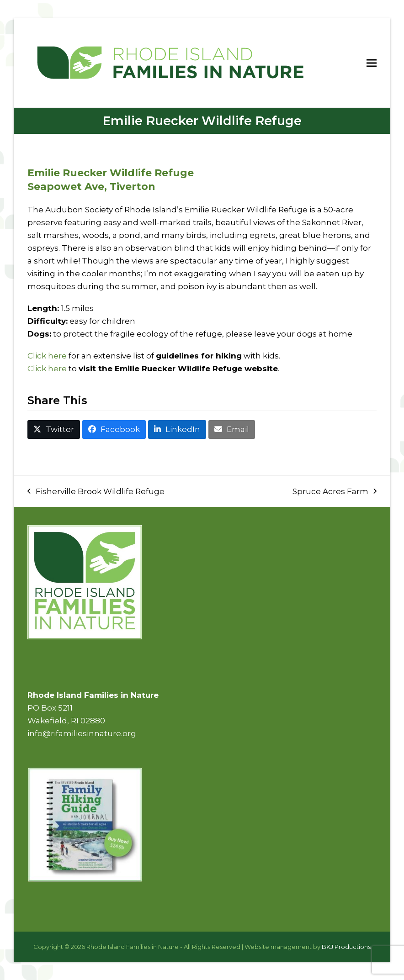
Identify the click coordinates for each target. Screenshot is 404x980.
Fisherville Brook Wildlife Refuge (96, 492)
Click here (47, 356)
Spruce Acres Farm (335, 492)
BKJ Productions (346, 947)
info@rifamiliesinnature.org (82, 733)
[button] (372, 63)
